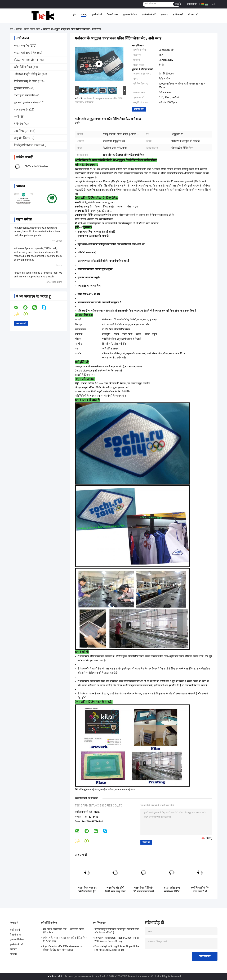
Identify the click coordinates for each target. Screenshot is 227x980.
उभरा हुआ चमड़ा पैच (24, 95)
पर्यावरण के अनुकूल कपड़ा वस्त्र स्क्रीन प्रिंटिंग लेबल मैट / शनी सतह (65, 939)
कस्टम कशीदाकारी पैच (25, 53)
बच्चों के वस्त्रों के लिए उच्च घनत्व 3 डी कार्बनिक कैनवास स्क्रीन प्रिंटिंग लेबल (200, 890)
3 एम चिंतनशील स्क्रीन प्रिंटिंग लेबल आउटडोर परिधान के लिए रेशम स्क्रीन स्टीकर (63, 948)
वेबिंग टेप (19, 124)
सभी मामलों (178, 15)
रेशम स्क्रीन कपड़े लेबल (125, 789)
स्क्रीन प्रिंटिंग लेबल (32, 29)
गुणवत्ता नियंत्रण (130, 15)
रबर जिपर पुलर (22, 131)
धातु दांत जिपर (21, 138)
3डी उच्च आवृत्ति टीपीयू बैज (28, 74)
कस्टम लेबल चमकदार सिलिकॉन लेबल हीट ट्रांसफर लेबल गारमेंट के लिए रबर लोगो (87, 890)
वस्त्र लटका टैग (21, 110)
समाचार (164, 15)
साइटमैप (14, 954)
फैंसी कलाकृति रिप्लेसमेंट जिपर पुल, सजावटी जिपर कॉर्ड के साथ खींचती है (117, 931)
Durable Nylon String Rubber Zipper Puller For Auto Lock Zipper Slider (117, 948)
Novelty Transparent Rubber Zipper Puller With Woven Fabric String (117, 939)
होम (74, 15)
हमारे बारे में (97, 15)
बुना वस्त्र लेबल (21, 88)
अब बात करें (192, 4)
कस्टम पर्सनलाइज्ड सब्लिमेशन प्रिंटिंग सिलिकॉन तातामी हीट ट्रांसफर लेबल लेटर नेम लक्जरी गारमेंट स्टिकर (172, 890)
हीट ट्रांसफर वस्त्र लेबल (25, 60)
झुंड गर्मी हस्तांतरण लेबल (26, 102)
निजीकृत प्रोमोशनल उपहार (27, 145)
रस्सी (16, 117)
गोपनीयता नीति (55, 976)
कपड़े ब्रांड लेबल (107, 789)
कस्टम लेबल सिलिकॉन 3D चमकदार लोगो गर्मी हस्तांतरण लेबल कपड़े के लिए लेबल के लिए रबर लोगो (144, 890)
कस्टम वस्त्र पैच (22, 46)
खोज (177, 4)
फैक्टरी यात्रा (112, 15)
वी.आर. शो (193, 15)
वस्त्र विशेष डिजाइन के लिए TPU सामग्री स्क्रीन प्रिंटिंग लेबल (63, 931)
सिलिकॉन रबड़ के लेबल (26, 81)
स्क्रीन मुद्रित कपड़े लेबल (89, 789)
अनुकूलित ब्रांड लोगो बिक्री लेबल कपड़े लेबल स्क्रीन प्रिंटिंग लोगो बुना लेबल (115, 890)
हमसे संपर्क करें (149, 15)
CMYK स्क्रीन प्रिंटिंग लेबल (36, 166)
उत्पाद (84, 15)
